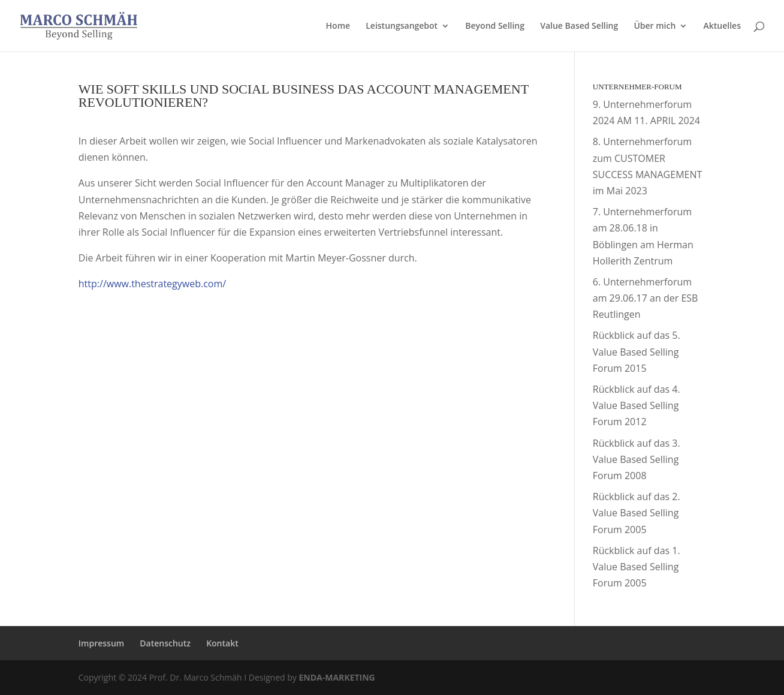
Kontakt (222, 643)
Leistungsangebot (402, 26)
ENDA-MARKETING (337, 677)
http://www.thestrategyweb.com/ (152, 284)
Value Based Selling (579, 26)
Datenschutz (165, 643)
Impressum (101, 643)
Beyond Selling (495, 26)
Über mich (655, 26)
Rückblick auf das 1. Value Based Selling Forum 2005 (637, 567)
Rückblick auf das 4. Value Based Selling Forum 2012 (637, 405)
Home (338, 26)
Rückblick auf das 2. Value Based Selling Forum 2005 (637, 513)
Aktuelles (722, 26)
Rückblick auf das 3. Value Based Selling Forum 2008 (637, 459)
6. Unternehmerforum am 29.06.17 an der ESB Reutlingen (646, 298)
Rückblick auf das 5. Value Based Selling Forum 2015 (637, 351)
